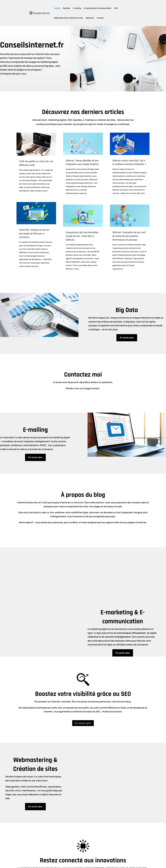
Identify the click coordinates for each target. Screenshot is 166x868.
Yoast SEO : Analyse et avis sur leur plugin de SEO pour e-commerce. (34, 234)
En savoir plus (127, 338)
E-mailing (77, 8)
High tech (90, 18)
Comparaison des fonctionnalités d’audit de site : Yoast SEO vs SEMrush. (82, 236)
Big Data (67, 8)
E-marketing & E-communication (98, 8)
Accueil (57, 8)
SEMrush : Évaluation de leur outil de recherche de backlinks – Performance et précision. (129, 236)
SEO (116, 8)
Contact (100, 18)
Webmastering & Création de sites (68, 18)
